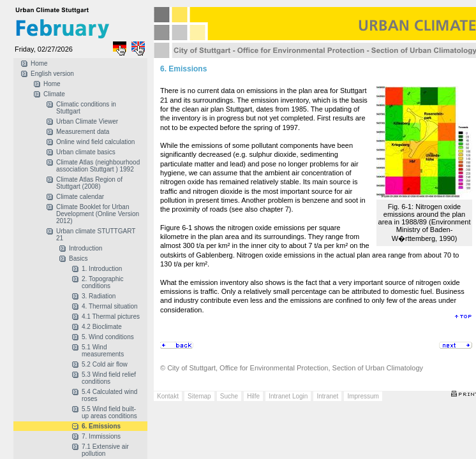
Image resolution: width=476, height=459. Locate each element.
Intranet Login (288, 396)
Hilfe (253, 396)
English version (52, 74)
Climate (54, 94)
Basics (78, 259)
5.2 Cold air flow (105, 364)
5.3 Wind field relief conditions (109, 378)
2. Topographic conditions (102, 282)
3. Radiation (99, 296)
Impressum (363, 396)
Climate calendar (80, 197)
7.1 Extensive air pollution (105, 450)
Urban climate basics (86, 152)
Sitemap (199, 396)
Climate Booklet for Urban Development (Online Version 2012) (98, 214)
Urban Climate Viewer (87, 121)
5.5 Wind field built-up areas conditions (109, 412)
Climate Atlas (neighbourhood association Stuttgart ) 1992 (98, 166)
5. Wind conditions (108, 337)
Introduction (86, 248)
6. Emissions (101, 426)
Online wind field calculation (95, 142)
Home (39, 63)
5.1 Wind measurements (103, 351)
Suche (229, 396)
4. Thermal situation (110, 306)
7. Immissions (101, 436)
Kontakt (168, 396)
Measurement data (83, 132)
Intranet (327, 396)
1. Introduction (102, 269)
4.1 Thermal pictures (111, 317)
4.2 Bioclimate (102, 327)
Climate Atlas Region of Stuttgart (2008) (89, 183)
